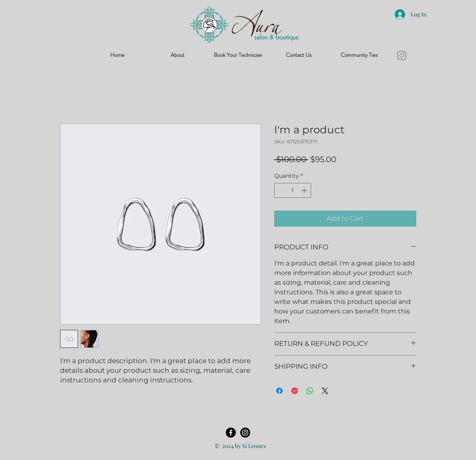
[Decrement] (280, 190)
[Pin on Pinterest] (295, 391)
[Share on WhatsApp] (310, 391)
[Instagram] (402, 55)
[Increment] (305, 190)
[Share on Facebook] (279, 391)
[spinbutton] (293, 190)
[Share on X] (325, 391)
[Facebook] (231, 433)
